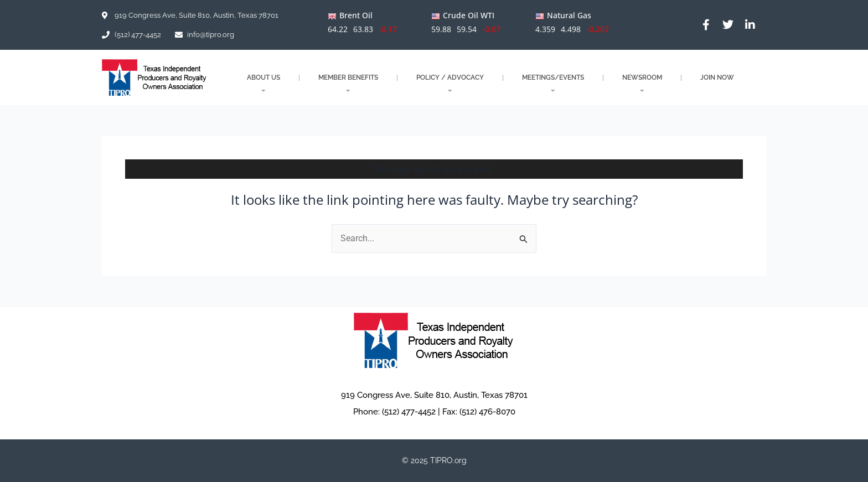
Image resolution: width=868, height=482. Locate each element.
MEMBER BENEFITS (348, 84)
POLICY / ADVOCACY (450, 84)
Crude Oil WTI (469, 15)
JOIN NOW (717, 77)
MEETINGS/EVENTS (553, 84)
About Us (263, 84)
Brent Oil (356, 15)
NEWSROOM (642, 84)
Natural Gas (569, 15)
